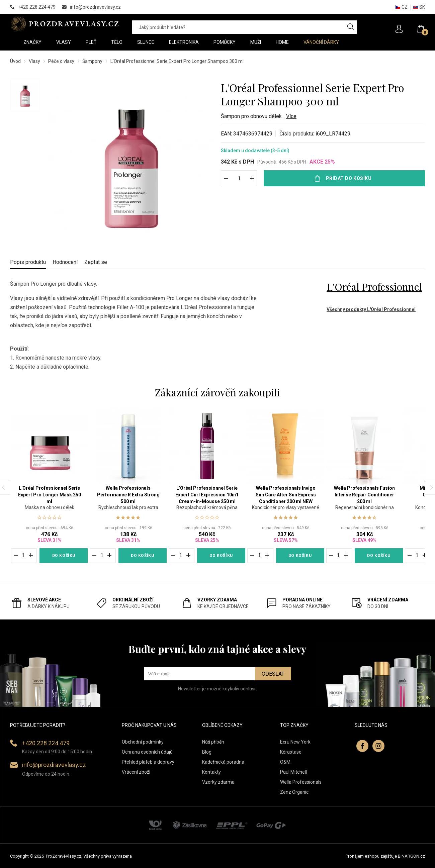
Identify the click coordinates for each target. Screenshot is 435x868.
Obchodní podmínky (143, 742)
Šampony (92, 61)
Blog (207, 752)
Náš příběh (213, 742)
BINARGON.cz (411, 856)
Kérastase (291, 752)
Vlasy (34, 61)
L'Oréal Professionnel (374, 287)
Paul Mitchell (293, 772)
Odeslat (273, 674)
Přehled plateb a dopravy (148, 762)
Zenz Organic (294, 792)
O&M (285, 762)
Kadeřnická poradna (223, 762)
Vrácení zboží (136, 772)
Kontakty (211, 772)
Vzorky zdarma (218, 782)
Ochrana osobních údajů (147, 752)
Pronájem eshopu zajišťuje (371, 856)
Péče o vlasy (61, 61)
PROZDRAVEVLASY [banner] (64, 24)
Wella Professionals (301, 782)
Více (291, 116)
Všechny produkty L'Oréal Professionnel (371, 309)
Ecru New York (295, 742)
